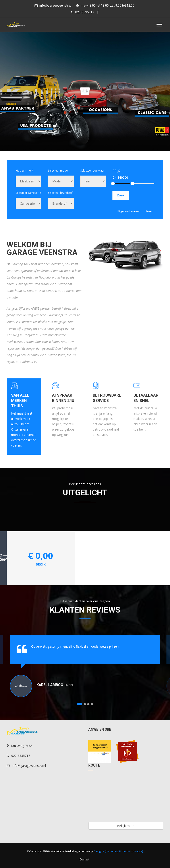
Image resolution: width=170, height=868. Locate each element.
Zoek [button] (121, 195)
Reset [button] (149, 211)
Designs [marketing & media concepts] (118, 851)
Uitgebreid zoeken (129, 211)
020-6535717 (83, 12)
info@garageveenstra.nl (54, 6)
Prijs (116, 171)
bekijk (41, 564)
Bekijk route (126, 826)
